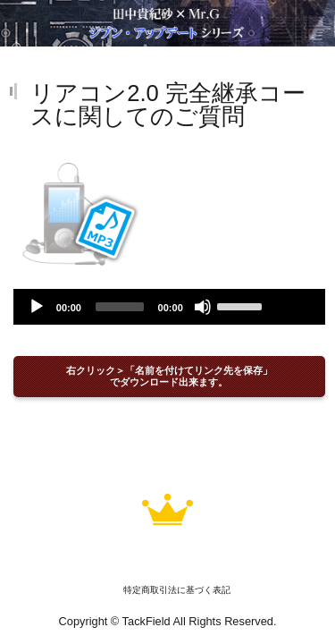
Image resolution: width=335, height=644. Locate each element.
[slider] (120, 307)
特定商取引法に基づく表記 (177, 590)
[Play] (37, 307)
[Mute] (203, 307)
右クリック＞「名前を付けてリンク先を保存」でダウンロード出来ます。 (169, 376)
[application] (169, 307)
